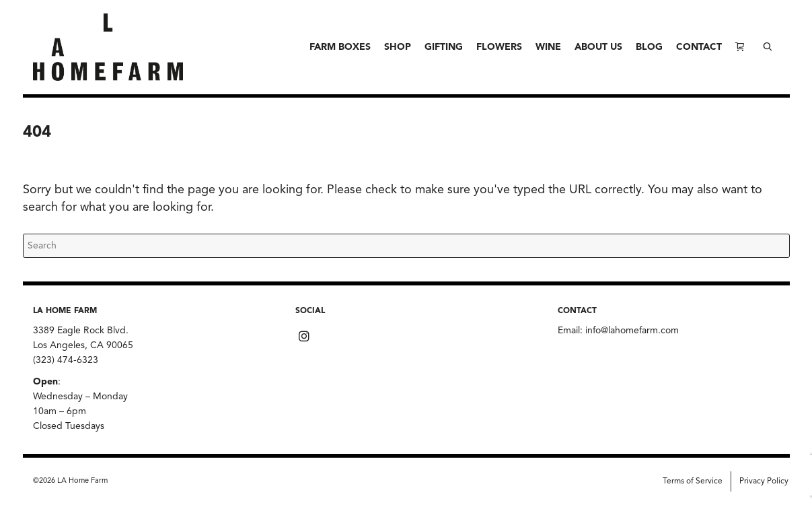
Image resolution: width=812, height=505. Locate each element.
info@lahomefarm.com (632, 331)
